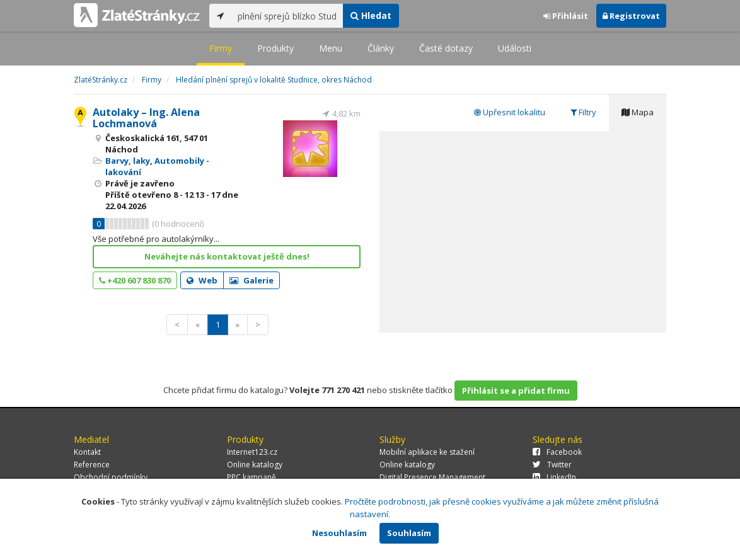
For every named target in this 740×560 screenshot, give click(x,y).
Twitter (552, 465)
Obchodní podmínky (111, 477)
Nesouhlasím (339, 533)
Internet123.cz (252, 452)
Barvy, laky (128, 161)
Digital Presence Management (432, 477)
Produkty (275, 48)
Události (515, 48)
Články (381, 48)
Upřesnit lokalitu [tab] (510, 112)
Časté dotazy (446, 48)
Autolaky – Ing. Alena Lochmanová (146, 118)
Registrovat (631, 16)
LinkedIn (554, 477)
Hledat (371, 15)
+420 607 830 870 (135, 280)
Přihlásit (566, 16)
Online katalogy (255, 465)
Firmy (221, 48)
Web (202, 280)
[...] (287, 16)
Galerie (251, 280)
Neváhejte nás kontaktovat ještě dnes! (227, 256)
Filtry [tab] (583, 112)
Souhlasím (409, 533)
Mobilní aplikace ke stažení (427, 452)
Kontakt (87, 452)
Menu (331, 48)
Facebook (557, 452)
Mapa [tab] (638, 112)
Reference (92, 465)
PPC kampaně (251, 477)
